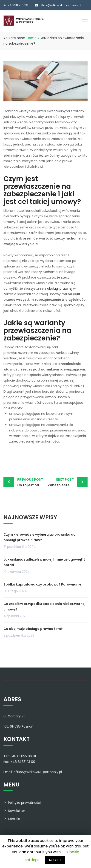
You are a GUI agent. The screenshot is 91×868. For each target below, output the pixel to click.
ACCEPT (55, 860)
